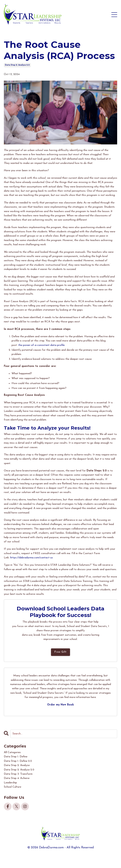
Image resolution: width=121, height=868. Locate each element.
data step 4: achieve (17, 778)
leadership (10, 783)
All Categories (12, 752)
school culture (13, 787)
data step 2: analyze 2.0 (17, 65)
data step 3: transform (18, 774)
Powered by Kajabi (60, 858)
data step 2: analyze (17, 765)
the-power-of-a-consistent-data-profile (41, 345)
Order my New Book (60, 705)
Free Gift (60, 652)
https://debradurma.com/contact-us (32, 558)
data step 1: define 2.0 (18, 761)
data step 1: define (16, 757)
